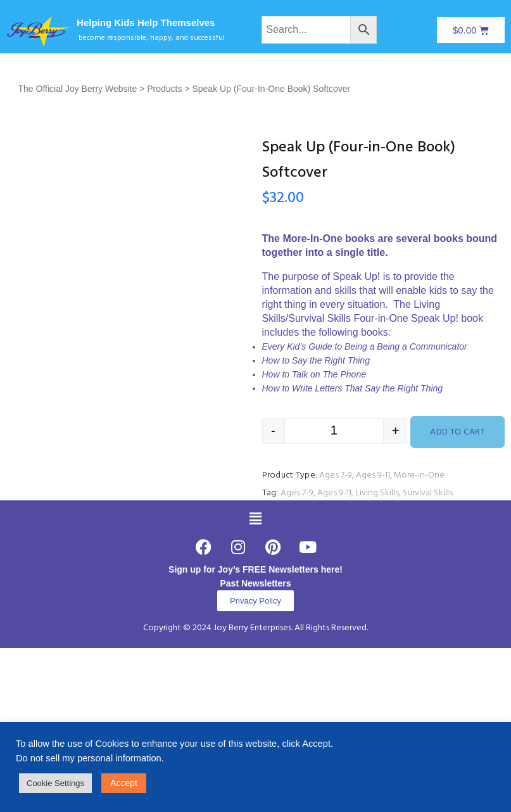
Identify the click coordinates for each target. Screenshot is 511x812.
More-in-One (419, 475)
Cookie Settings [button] (55, 783)
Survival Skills (428, 493)
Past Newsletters (255, 583)
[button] (255, 519)
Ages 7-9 (336, 475)
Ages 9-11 (373, 475)
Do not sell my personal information (89, 758)
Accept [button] (124, 783)
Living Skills (377, 493)
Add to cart (457, 432)
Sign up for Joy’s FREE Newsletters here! (255, 569)
